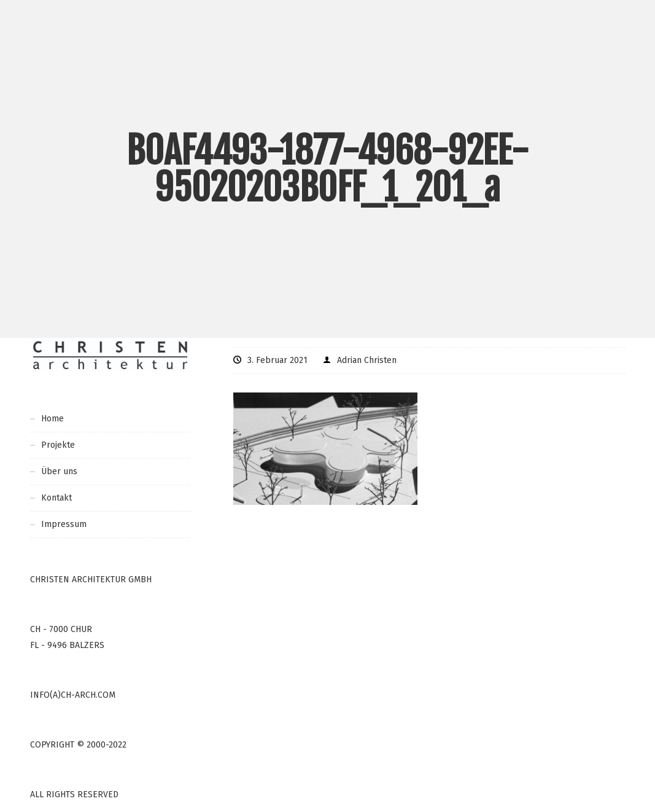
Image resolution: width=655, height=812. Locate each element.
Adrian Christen (367, 360)
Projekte (58, 445)
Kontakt (56, 498)
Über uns (59, 471)
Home (52, 419)
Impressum (64, 524)
